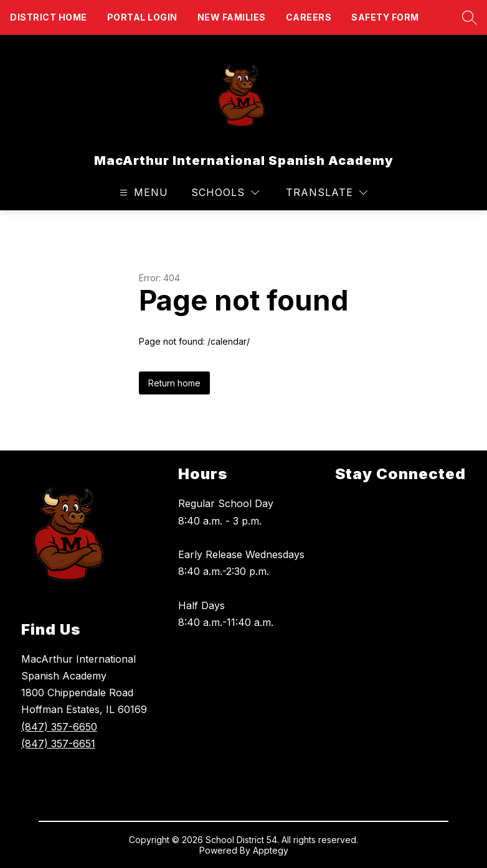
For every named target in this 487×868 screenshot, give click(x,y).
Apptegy (271, 850)
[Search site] (466, 17)
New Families (232, 17)
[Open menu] (142, 193)
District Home (49, 17)
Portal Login (142, 17)
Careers (309, 17)
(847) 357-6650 (59, 727)
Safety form (385, 17)
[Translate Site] (327, 193)
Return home (174, 383)
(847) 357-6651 (58, 744)
